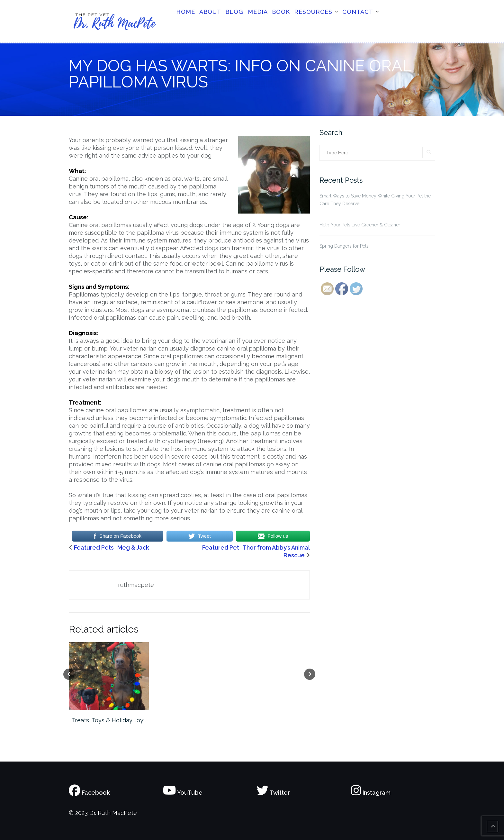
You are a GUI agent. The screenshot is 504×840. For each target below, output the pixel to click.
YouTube (183, 793)
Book (281, 12)
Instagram (371, 793)
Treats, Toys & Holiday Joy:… (109, 720)
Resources (313, 12)
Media (258, 12)
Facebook (89, 793)
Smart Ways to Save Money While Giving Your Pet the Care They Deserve (375, 200)
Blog (234, 12)
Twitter (273, 793)
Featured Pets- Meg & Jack (112, 548)
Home (186, 12)
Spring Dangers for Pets (344, 246)
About (210, 12)
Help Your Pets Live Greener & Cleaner (360, 225)
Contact (358, 12)
